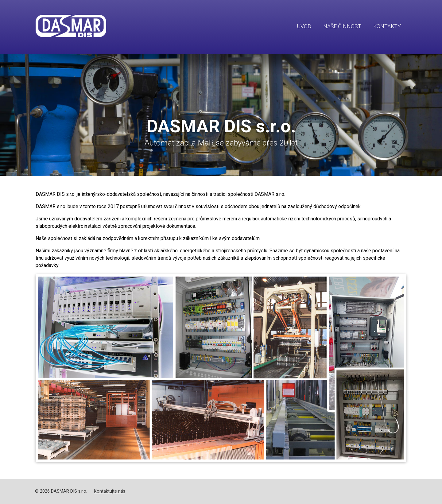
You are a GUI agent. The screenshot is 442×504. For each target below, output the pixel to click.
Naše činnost (342, 26)
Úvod (304, 26)
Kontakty (387, 26)
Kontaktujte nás (110, 491)
